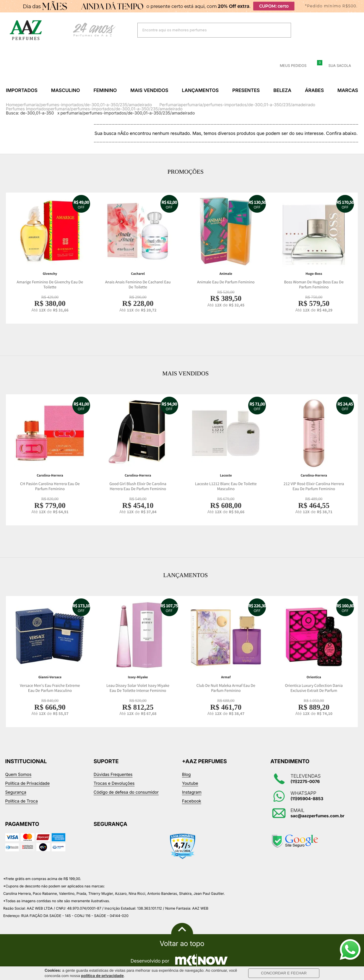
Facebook (192, 801)
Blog (186, 775)
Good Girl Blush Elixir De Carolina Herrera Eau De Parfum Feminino (138, 486)
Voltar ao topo (182, 944)
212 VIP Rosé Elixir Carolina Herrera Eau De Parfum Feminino (314, 486)
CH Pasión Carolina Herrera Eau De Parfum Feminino (50, 486)
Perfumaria (170, 105)
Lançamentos (200, 90)
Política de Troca (22, 801)
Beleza (282, 90)
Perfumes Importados (27, 109)
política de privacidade (103, 976)
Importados (22, 90)
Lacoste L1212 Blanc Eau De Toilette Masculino (226, 486)
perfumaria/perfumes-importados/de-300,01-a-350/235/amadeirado (85, 105)
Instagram (192, 792)
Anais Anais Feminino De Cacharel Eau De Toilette (138, 285)
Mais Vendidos (149, 90)
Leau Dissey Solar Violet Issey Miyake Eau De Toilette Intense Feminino (138, 688)
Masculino (66, 90)
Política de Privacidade (28, 783)
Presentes (246, 90)
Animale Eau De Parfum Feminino (226, 282)
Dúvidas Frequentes (113, 775)
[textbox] (207, 30)
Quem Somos (18, 775)
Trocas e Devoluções (114, 783)
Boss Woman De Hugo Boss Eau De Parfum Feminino (314, 285)
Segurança (16, 792)
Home (12, 105)
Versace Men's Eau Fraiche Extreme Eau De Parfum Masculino (50, 688)
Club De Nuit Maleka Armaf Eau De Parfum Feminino (226, 688)
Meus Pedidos (290, 66)
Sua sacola (336, 66)
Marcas (348, 90)
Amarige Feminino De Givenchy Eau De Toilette (50, 285)
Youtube (190, 783)
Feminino (105, 90)
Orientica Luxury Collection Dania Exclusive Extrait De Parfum (314, 688)
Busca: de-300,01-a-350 (30, 113)
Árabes (314, 90)
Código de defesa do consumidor (126, 792)
